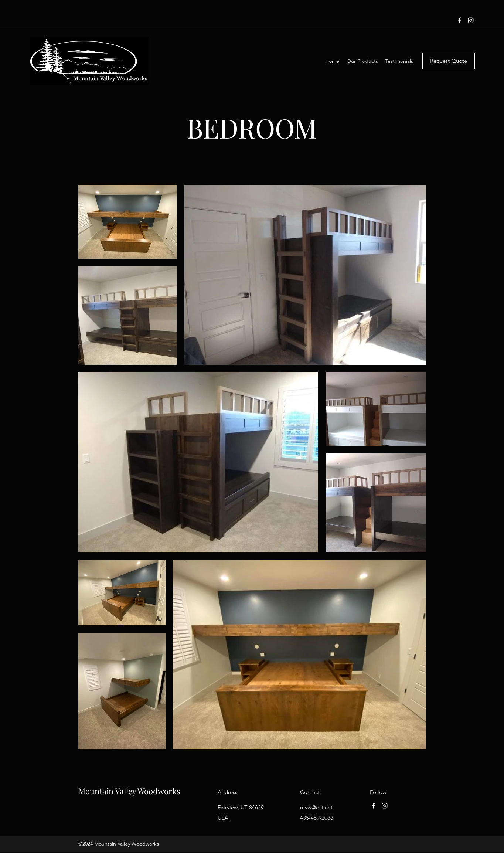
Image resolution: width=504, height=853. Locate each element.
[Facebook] (460, 20)
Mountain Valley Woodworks (129, 791)
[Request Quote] (449, 61)
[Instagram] (471, 20)
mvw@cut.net (316, 807)
